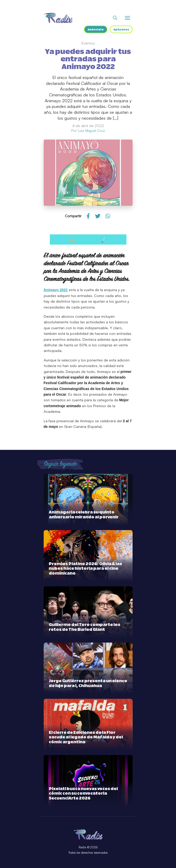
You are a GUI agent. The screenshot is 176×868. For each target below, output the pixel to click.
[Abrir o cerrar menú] (127, 18)
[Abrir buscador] (115, 18)
